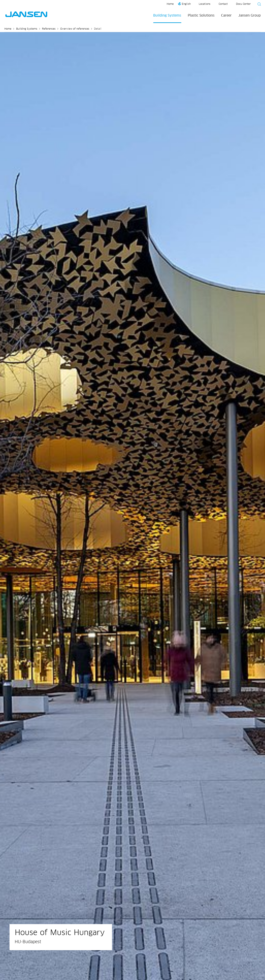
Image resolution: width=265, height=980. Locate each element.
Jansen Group (249, 16)
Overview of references (75, 29)
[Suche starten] (258, 5)
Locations (205, 4)
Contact (223, 4)
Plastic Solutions (201, 16)
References (49, 29)
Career (226, 16)
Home (170, 4)
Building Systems (167, 16)
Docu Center (243, 4)
